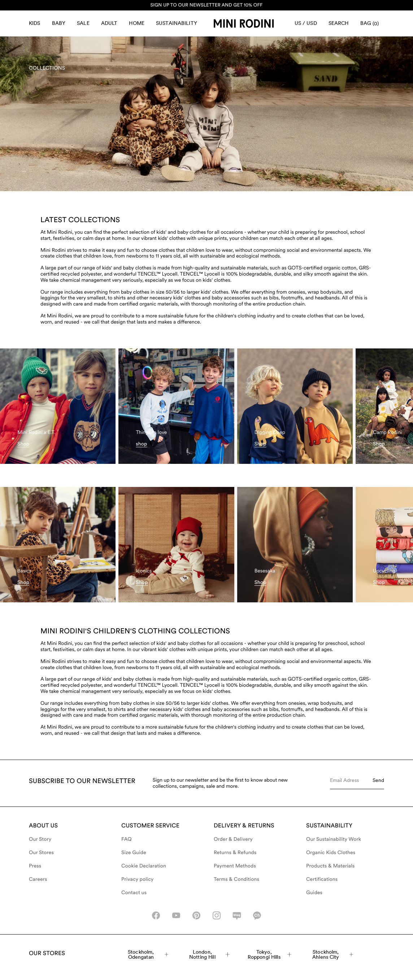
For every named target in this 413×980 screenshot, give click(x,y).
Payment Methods (235, 866)
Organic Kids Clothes (331, 853)
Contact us (134, 893)
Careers (38, 879)
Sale (83, 23)
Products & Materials (330, 866)
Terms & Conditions (236, 879)
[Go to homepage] (244, 23)
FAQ (127, 839)
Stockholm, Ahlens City (333, 954)
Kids (35, 23)
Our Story (40, 839)
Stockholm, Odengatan (148, 954)
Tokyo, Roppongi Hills (269, 954)
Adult (109, 23)
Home (137, 23)
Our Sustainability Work (334, 839)
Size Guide (134, 853)
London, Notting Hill (209, 954)
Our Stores (41, 853)
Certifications (322, 879)
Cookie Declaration (144, 866)
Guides (314, 893)
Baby (59, 23)
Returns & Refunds (235, 853)
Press (35, 866)
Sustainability (177, 23)
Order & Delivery (233, 839)
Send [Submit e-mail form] (378, 780)
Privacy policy (138, 879)
